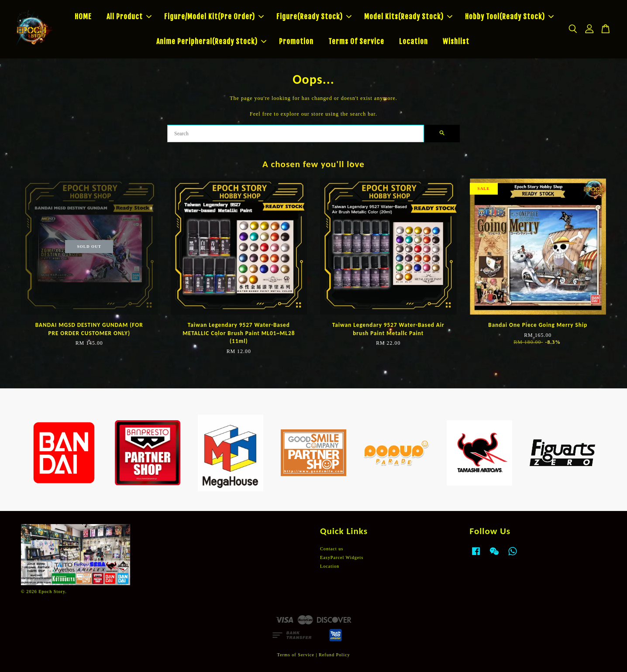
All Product (129, 17)
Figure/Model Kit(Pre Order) (214, 17)
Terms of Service (295, 655)
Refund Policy (334, 655)
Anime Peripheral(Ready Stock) (211, 41)
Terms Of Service (356, 41)
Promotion (296, 41)
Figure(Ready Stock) (314, 17)
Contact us (332, 549)
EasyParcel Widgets (342, 557)
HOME (83, 17)
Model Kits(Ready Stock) (408, 17)
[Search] (296, 134)
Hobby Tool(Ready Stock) (509, 17)
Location (413, 41)
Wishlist (456, 41)
